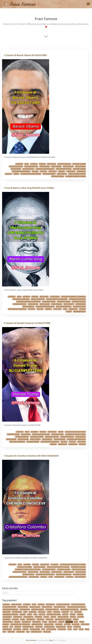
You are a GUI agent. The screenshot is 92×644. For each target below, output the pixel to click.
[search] (37, 593)
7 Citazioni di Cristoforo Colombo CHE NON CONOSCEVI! (31, 456)
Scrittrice (53, 622)
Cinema (23, 614)
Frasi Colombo (39, 567)
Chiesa (5, 627)
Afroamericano (79, 312)
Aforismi (34, 164)
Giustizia (39, 627)
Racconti (42, 612)
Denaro (6, 624)
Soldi (81, 629)
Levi (28, 632)
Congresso (81, 171)
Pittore (80, 617)
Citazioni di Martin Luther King (73, 297)
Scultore (76, 624)
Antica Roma (8, 622)
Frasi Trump (26, 434)
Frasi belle (18, 617)
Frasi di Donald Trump (41, 434)
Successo (41, 619)
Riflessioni (52, 164)
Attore (73, 614)
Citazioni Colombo (25, 567)
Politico (43, 171)
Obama (16, 174)
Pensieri (42, 164)
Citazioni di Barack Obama (31, 174)
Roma (23, 619)
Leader (69, 312)
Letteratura (17, 612)
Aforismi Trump (58, 434)
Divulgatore (35, 629)
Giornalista (61, 627)
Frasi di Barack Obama (77, 174)
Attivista (31, 309)
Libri (25, 612)
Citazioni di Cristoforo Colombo (73, 565)
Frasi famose (45, 166)
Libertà (25, 629)
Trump (61, 432)
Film (35, 614)
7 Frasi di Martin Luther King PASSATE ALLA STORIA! (29, 188)
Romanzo (33, 612)
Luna (70, 629)
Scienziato (37, 622)
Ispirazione (7, 629)
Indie (51, 577)
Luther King (55, 297)
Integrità (17, 629)
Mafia (70, 627)
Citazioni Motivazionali (45, 169)
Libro (49, 612)
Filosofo (65, 612)
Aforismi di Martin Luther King (29, 302)
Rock (87, 629)
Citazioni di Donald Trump (75, 432)
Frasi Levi (47, 632)
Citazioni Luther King (21, 299)
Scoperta (70, 577)
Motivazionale (28, 169)
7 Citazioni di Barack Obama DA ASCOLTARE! (25, 55)
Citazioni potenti (31, 166)
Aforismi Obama (58, 176)
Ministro (11, 632)
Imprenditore (37, 624)
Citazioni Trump (13, 434)
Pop (4, 632)
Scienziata (62, 629)
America (62, 171)
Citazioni (19, 164)
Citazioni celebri (79, 164)
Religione (7, 619)
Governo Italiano (54, 614)
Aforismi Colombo (78, 567)
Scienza (80, 614)
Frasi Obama (62, 174)
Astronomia (51, 629)
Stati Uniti (53, 171)
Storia (76, 619)
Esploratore (34, 577)
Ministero (21, 632)
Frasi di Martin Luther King (57, 299)
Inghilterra (49, 624)
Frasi (27, 164)
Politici (42, 614)
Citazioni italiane (16, 166)
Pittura (67, 624)
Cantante (50, 619)
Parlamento (28, 617)
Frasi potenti (80, 166)
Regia (82, 622)
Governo (38, 617)
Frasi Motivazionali (64, 169)
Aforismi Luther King (77, 299)
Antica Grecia (63, 617)
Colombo (55, 565)
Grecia (53, 617)
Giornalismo (49, 627)
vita (43, 629)
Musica (73, 617)
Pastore (82, 309)
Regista (17, 622)
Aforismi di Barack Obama (75, 176)
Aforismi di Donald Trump (75, 434)
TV (72, 612)
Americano (73, 309)
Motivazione (16, 169)
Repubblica (26, 622)
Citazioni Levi (36, 632)
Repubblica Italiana (10, 614)
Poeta (30, 614)
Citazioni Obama (49, 174)
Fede (76, 622)
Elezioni (8, 174)
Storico (18, 627)
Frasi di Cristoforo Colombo (58, 567)
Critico (61, 622)
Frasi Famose (31, 640)
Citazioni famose (64, 164)
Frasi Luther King (38, 299)
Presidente (71, 171)
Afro (65, 309)
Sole (75, 629)
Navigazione (59, 577)
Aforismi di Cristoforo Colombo (28, 569)
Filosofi (15, 619)
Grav (51, 640)
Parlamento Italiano (63, 619)
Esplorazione (80, 577)
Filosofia (78, 612)
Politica (35, 171)
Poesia (46, 617)
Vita (11, 627)
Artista (65, 614)
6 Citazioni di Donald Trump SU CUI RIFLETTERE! (27, 323)
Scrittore (7, 612)
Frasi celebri (56, 166)
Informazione (28, 627)
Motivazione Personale (21, 171)
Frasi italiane (68, 166)
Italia (45, 622)
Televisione (7, 617)
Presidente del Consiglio (20, 624)
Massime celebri (79, 169)
